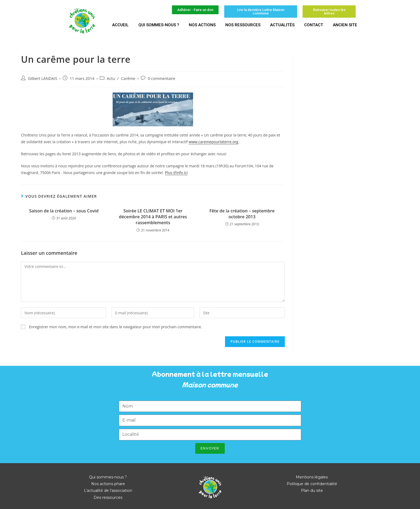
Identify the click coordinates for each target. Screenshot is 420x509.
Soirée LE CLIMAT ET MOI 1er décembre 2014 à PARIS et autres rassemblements (153, 217)
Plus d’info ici (176, 173)
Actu (111, 78)
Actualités (282, 25)
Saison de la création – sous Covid (64, 211)
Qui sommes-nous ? (159, 25)
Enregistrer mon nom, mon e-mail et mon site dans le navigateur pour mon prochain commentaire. (115, 327)
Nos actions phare (108, 484)
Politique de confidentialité (312, 484)
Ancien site (345, 25)
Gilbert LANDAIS (43, 78)
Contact (314, 25)
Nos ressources (243, 25)
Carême (128, 78)
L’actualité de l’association (108, 490)
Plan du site (312, 490)
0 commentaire (162, 78)
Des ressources (108, 497)
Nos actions (202, 25)
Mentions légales (312, 477)
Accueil (120, 25)
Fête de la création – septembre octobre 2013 (242, 214)
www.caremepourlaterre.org (213, 142)
